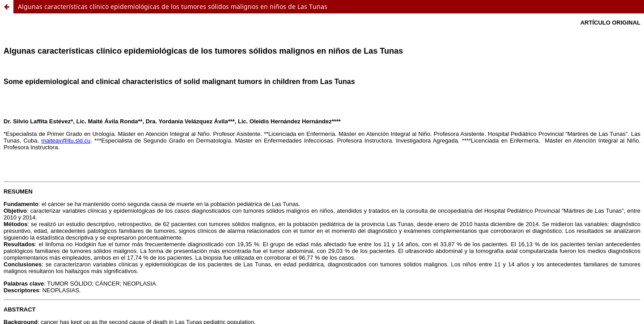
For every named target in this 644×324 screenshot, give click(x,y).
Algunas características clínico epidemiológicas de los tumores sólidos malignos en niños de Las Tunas (173, 6)
